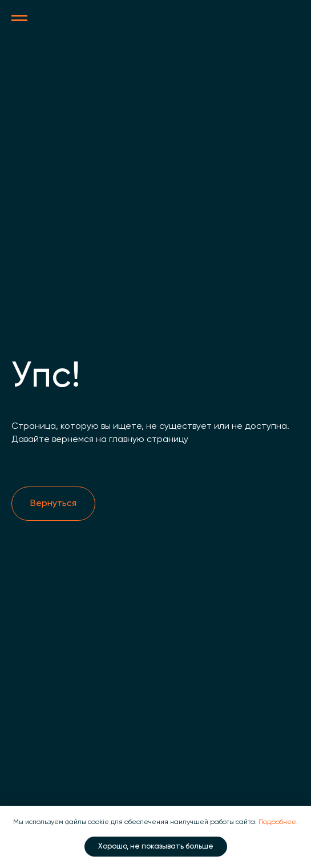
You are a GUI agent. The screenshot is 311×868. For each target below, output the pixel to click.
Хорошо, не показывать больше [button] (156, 847)
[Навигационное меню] (19, 18)
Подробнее (277, 822)
